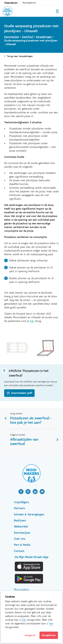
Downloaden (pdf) (22, 393)
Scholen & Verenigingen (29, 514)
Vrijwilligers (22, 502)
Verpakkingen (44, 37)
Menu (57, 11)
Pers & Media (22, 545)
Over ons (20, 539)
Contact (19, 551)
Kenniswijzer (12, 37)
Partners (19, 508)
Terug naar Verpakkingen (20, 56)
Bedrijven (20, 520)
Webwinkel (21, 526)
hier (32, 321)
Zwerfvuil (28, 37)
